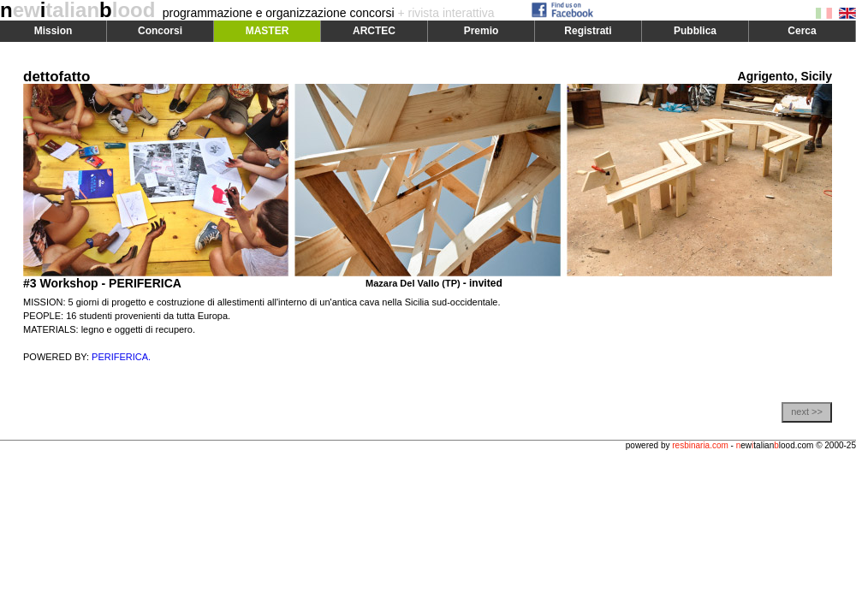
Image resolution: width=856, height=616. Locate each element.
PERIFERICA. (121, 357)
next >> (807, 412)
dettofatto (56, 77)
